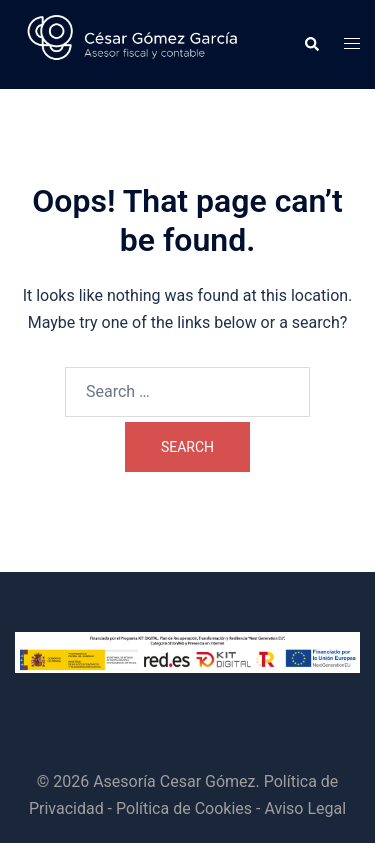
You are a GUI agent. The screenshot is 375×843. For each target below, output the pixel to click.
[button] (311, 45)
